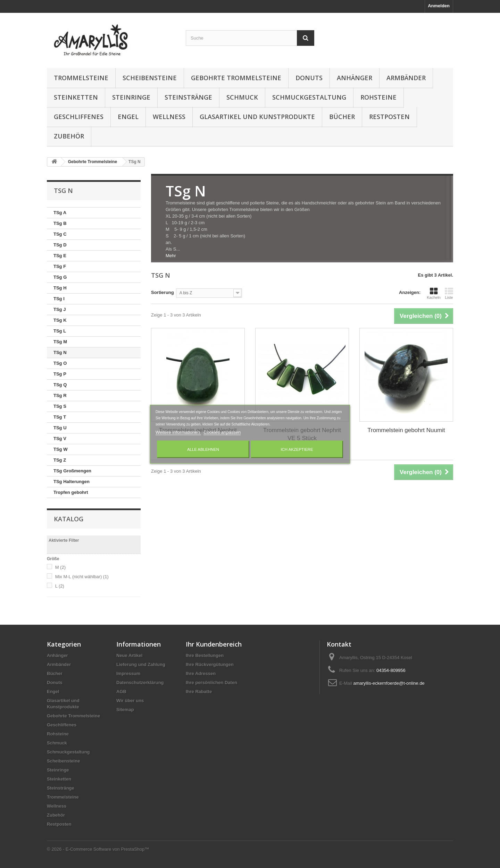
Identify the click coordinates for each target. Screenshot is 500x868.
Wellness (169, 117)
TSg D (60, 245)
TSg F (60, 266)
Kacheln (434, 293)
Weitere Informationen (178, 432)
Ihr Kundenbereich (214, 644)
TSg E (60, 256)
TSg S (60, 406)
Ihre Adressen (201, 673)
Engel (128, 117)
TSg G (60, 277)
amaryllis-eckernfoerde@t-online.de (389, 683)
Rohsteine (378, 97)
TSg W (60, 449)
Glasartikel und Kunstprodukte (257, 117)
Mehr (171, 256)
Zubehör (69, 136)
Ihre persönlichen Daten (211, 682)
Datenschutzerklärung (140, 682)
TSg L (60, 331)
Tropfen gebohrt (71, 492)
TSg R (60, 395)
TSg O (60, 363)
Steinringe (131, 97)
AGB (121, 692)
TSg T (60, 417)
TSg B (60, 223)
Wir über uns (130, 701)
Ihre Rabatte (199, 692)
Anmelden (439, 6)
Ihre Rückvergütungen (210, 664)
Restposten (389, 117)
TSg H (60, 288)
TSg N (60, 352)
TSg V (60, 439)
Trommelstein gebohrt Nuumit (406, 430)
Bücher (342, 117)
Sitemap (125, 710)
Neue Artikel (129, 655)
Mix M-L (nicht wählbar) (82, 577)
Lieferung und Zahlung (141, 664)
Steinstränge (188, 97)
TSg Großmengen (72, 471)
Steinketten (76, 97)
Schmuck (242, 97)
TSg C (60, 234)
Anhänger (355, 78)
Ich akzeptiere (297, 449)
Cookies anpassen (222, 432)
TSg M (60, 342)
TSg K (60, 320)
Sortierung (162, 292)
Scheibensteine (150, 78)
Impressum (128, 673)
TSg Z (60, 460)
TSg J (60, 309)
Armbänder (406, 78)
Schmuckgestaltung (309, 97)
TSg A (60, 213)
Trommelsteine (81, 78)
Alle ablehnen (203, 449)
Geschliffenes (79, 117)
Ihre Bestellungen (205, 655)
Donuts (309, 78)
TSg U (60, 428)
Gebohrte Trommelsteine (236, 78)
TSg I (59, 299)
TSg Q (60, 385)
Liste (449, 293)
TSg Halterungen (72, 482)
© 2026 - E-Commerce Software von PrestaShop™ (98, 849)
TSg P (60, 374)
